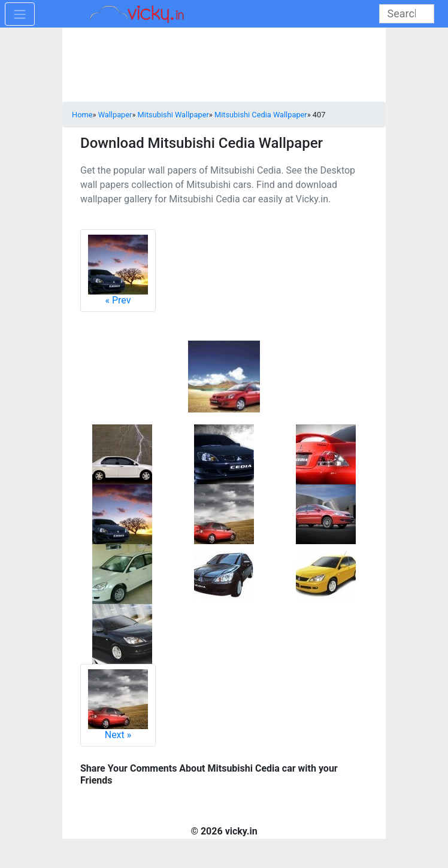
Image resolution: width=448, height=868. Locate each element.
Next (118, 705)
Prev (118, 270)
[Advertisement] (224, 66)
